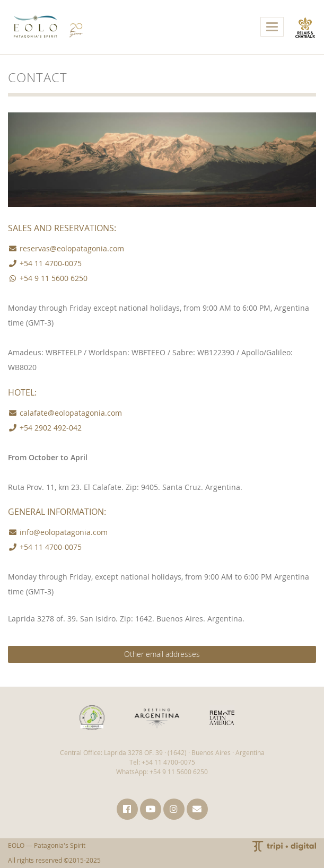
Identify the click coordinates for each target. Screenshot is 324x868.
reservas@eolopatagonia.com (66, 248)
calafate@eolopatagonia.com (65, 413)
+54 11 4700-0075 (45, 263)
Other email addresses (162, 654)
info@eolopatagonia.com (58, 532)
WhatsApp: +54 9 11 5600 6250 (162, 772)
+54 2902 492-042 (45, 428)
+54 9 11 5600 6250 (48, 278)
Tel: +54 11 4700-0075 (162, 762)
